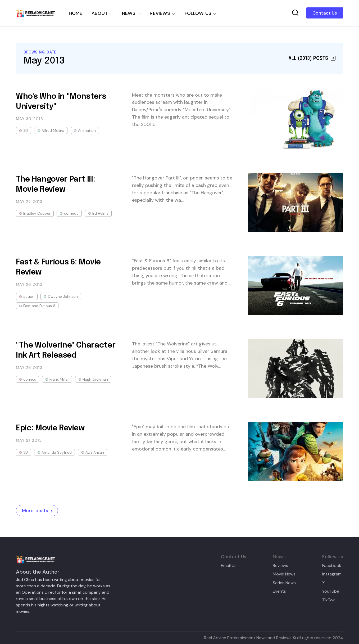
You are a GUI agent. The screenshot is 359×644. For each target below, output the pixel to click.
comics (30, 379)
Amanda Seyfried (57, 452)
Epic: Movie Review (50, 428)
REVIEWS (160, 13)
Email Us (229, 566)
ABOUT (100, 13)
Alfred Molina (53, 130)
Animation (87, 130)
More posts (38, 511)
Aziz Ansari (95, 452)
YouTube (331, 591)
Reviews (280, 566)
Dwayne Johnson (63, 296)
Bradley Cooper (37, 213)
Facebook (332, 566)
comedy (71, 213)
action (29, 296)
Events (279, 591)
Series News (284, 583)
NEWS (129, 13)
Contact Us (325, 13)
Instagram (332, 574)
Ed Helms (100, 213)
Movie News (284, 574)
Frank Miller (59, 379)
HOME (76, 13)
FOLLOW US (198, 13)
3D (26, 130)
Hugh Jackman (95, 379)
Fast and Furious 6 (39, 306)
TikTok (329, 600)
